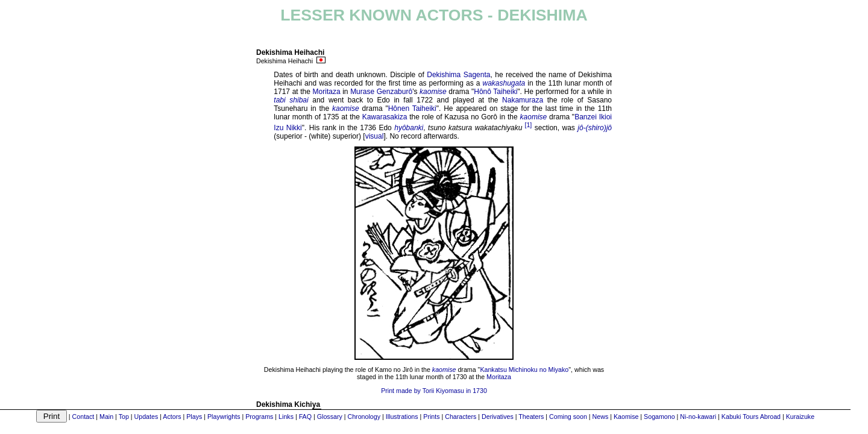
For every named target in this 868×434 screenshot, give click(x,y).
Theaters (531, 417)
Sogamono (659, 417)
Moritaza (327, 92)
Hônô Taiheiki (495, 92)
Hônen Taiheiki (412, 108)
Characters (461, 417)
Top (124, 417)
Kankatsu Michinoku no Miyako (524, 370)
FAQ (305, 417)
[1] (528, 125)
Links (286, 417)
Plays (194, 417)
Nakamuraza (523, 100)
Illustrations (402, 417)
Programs (259, 417)
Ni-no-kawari (698, 417)
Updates (146, 417)
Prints (431, 417)
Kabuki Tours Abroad (751, 417)
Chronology (364, 417)
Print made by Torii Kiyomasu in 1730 (434, 391)
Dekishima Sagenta (458, 75)
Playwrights (224, 417)
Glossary (330, 417)
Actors (172, 417)
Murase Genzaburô (381, 92)
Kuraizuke (800, 417)
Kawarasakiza (385, 117)
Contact (83, 417)
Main (106, 417)
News (601, 417)
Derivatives (498, 417)
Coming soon (568, 417)
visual (375, 136)
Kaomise (626, 417)
